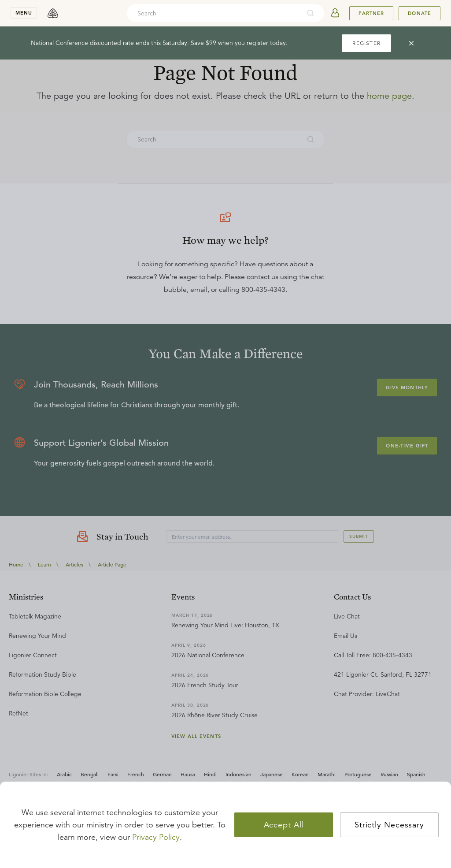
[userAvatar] (335, 13)
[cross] (411, 43)
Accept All (284, 825)
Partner (371, 13)
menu (24, 13)
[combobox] (214, 13)
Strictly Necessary (389, 825)
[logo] (53, 13)
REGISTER (366, 43)
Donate (420, 13)
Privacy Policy (156, 837)
